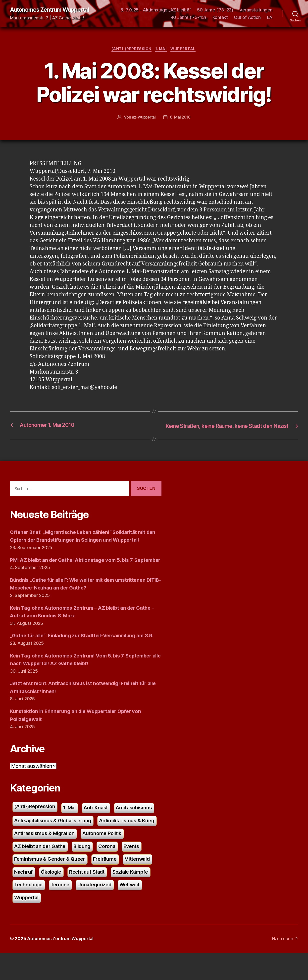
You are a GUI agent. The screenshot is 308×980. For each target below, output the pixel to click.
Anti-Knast (100, 831)
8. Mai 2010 (181, 118)
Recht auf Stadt (33, 911)
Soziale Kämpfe (78, 911)
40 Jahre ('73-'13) (188, 18)
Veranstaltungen (148, 18)
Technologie (120, 911)
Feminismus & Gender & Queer (102, 885)
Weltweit (97, 925)
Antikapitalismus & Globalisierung (101, 845)
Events (48, 885)
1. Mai (161, 50)
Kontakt (220, 18)
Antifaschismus (33, 845)
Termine (24, 925)
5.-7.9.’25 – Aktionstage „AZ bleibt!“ (195, 10)
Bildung (135, 872)
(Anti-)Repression (131, 50)
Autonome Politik (35, 872)
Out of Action (247, 18)
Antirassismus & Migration (112, 858)
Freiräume (27, 898)
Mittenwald (61, 898)
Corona (23, 885)
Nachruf (92, 898)
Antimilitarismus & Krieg (43, 858)
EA (270, 18)
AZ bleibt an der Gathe (91, 872)
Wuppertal (185, 50)
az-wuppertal (144, 118)
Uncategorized (60, 925)
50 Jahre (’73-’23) (254, 10)
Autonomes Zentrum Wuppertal (53, 10)
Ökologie (120, 898)
